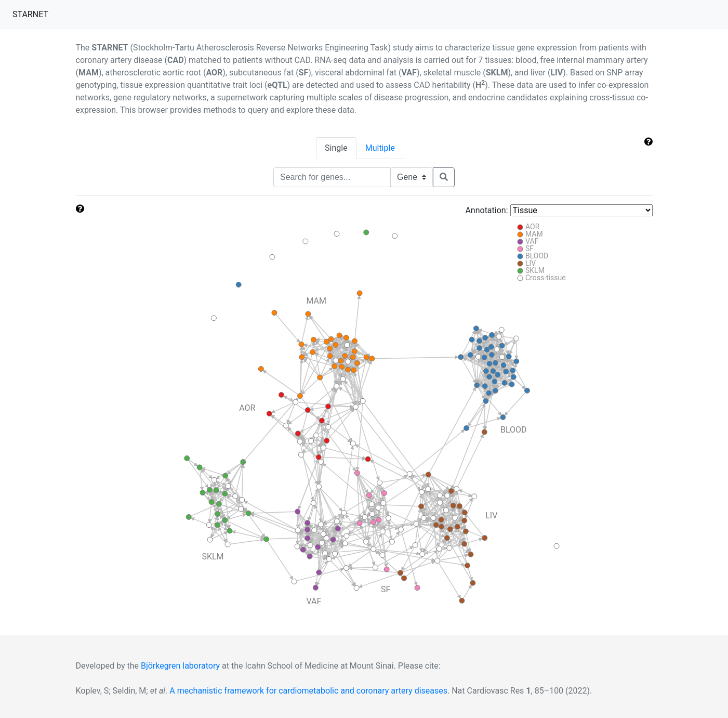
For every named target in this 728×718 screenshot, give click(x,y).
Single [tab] (336, 148)
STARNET (32, 14)
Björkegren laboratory (180, 666)
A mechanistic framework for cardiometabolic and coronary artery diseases (308, 691)
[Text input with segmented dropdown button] (332, 177)
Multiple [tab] (380, 148)
